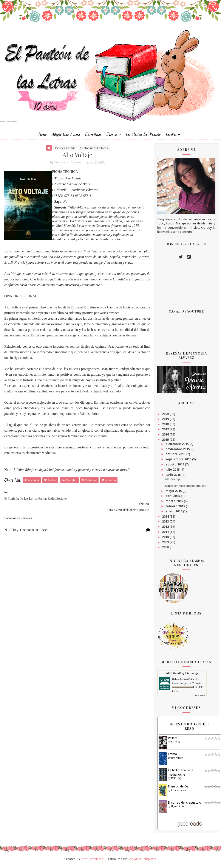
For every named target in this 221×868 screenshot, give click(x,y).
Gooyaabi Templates (142, 861)
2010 (166, 539)
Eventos (112, 137)
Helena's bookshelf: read (190, 729)
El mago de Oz (178, 789)
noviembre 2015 (178, 451)
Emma (172, 756)
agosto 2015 (175, 467)
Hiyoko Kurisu (178, 808)
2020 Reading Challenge (182, 676)
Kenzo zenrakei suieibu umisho (186, 488)
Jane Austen (177, 760)
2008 (166, 549)
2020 (166, 416)
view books (200, 697)
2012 (166, 529)
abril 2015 (173, 498)
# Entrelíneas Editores (91, 150)
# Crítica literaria (63, 150)
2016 (166, 436)
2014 (166, 519)
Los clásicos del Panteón (143, 137)
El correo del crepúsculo (185, 805)
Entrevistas (93, 137)
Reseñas (171, 137)
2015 (166, 442)
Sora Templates (92, 861)
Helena (176, 682)
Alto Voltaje (173, 481)
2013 (166, 524)
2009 (166, 544)
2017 (166, 432)
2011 (166, 534)
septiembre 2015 (179, 461)
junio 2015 (174, 477)
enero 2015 (174, 513)
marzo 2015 (175, 503)
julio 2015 (173, 472)
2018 (166, 426)
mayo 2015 (174, 493)
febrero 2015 (176, 508)
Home (42, 137)
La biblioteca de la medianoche (181, 775)
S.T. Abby (176, 744)
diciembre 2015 (178, 446)
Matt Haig (176, 780)
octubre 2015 (176, 456)
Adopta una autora (66, 137)
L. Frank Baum (178, 792)
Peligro (173, 740)
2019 (166, 421)
